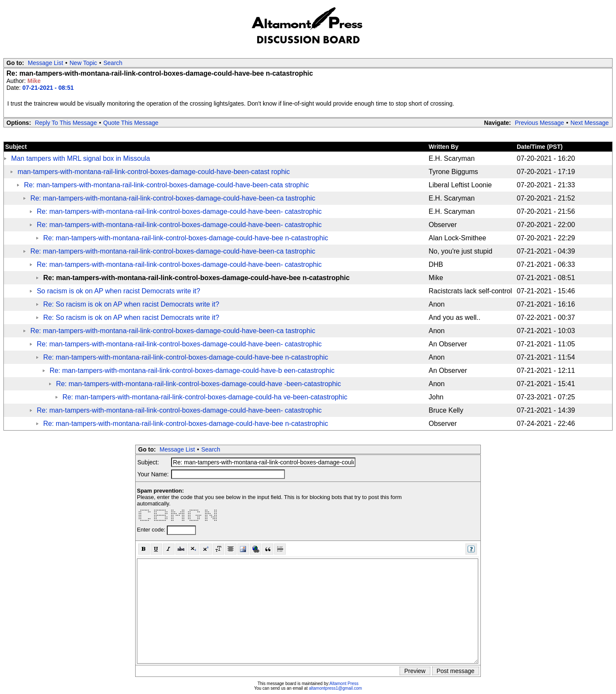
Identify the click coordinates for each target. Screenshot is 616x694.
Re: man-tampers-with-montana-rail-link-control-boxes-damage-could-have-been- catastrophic (179, 211)
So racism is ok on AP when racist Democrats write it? (118, 291)
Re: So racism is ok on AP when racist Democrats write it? (131, 304)
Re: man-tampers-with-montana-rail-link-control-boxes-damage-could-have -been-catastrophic (198, 384)
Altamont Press (344, 684)
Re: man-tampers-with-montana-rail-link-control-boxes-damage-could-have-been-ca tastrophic (173, 198)
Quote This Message (131, 123)
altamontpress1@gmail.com (335, 688)
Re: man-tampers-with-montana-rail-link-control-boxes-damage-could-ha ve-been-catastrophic (205, 397)
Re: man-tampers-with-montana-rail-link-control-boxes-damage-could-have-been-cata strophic (166, 185)
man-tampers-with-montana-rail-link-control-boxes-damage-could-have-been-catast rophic (154, 172)
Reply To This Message (66, 123)
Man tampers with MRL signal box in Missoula (81, 158)
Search (113, 63)
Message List (45, 63)
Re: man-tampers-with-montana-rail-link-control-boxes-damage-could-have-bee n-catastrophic (186, 238)
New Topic (83, 63)
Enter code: (152, 530)
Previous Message (539, 123)
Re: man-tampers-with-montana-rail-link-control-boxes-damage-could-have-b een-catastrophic (192, 371)
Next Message (590, 123)
